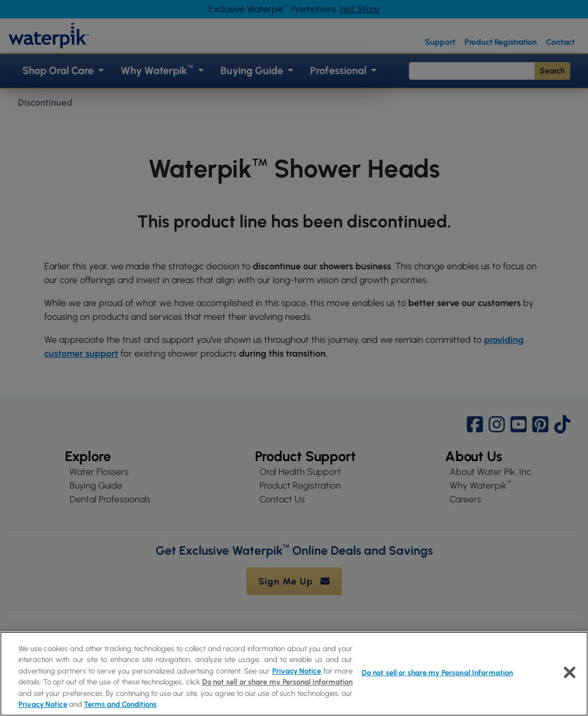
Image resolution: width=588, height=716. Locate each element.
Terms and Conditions (120, 704)
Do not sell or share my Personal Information (278, 682)
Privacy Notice (297, 671)
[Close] (570, 672)
